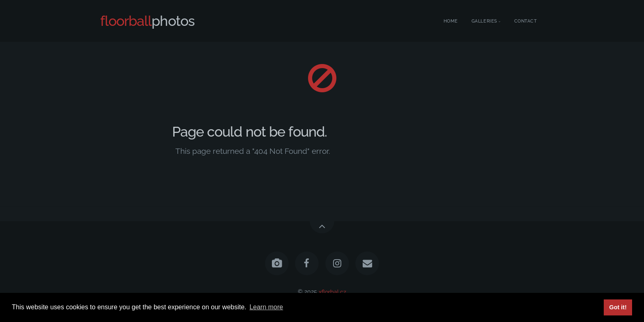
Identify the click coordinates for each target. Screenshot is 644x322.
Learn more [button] (266, 307)
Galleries (484, 21)
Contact (526, 21)
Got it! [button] (618, 307)
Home (451, 21)
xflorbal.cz (332, 291)
